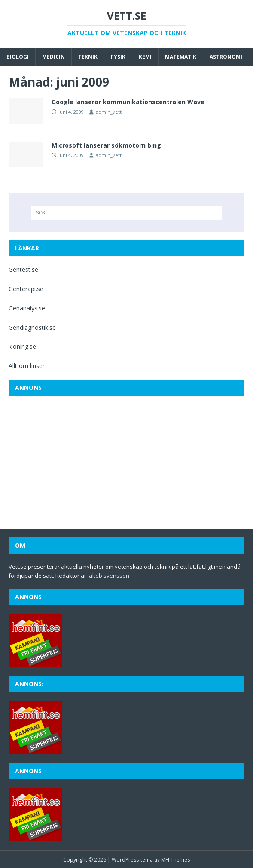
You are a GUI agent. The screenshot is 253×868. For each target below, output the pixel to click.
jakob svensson (108, 576)
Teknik (88, 57)
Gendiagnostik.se (32, 327)
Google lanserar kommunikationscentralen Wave (128, 102)
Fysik (118, 57)
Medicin (53, 57)
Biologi (18, 57)
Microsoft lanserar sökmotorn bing (106, 145)
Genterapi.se (26, 289)
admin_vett (109, 112)
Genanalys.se (27, 308)
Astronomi (226, 57)
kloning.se (22, 346)
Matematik (181, 57)
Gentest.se (23, 270)
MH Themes (175, 860)
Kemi (145, 57)
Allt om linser (27, 366)
